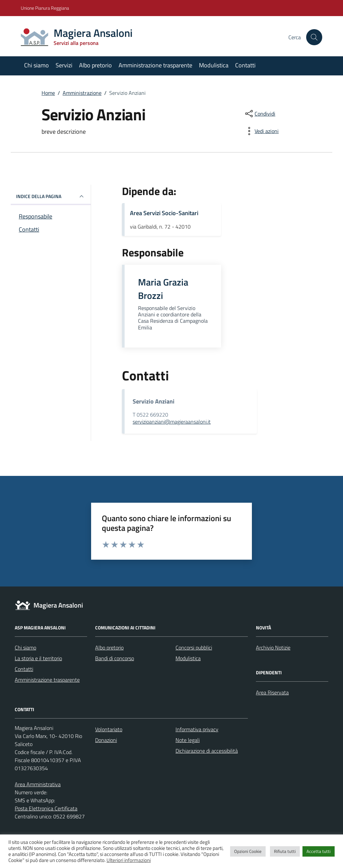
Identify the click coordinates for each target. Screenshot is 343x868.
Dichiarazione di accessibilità (207, 751)
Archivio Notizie (273, 647)
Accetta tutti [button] (319, 851)
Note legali (188, 740)
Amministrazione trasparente (155, 65)
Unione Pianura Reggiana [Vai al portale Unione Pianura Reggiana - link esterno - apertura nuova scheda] (45, 8)
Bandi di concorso (115, 658)
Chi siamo (37, 65)
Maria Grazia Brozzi (163, 289)
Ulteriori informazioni (129, 860)
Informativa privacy (197, 729)
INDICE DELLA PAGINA (51, 196)
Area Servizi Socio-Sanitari (164, 213)
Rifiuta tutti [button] (285, 851)
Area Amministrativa (38, 784)
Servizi (64, 65)
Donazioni (106, 740)
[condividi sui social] (260, 114)
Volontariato (109, 729)
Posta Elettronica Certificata (46, 808)
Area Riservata (272, 692)
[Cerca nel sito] (314, 37)
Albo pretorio (95, 65)
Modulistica (214, 65)
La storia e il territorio (38, 658)
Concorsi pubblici (194, 647)
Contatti (245, 65)
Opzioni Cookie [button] (248, 851)
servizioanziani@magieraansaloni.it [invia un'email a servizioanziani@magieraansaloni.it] (172, 422)
